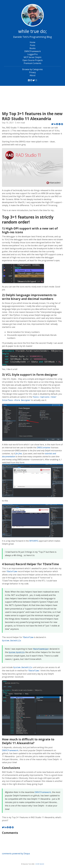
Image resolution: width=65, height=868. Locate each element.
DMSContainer (44, 448)
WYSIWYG (34, 541)
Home (32, 42)
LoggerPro (33, 54)
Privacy (32, 72)
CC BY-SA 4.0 (40, 864)
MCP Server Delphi (32, 57)
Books (33, 48)
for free (19, 454)
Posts (33, 45)
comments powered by (16, 854)
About (33, 75)
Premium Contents (32, 63)
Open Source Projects (33, 60)
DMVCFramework (33, 51)
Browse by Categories (32, 69)
